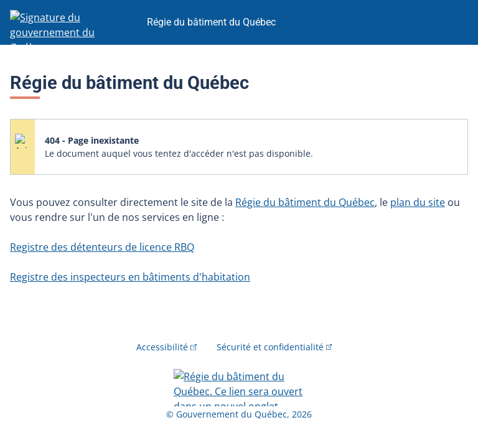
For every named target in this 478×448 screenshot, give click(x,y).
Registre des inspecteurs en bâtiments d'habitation (130, 277)
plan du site (418, 202)
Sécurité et (274, 347)
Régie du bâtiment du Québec (305, 202)
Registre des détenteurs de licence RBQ (102, 247)
